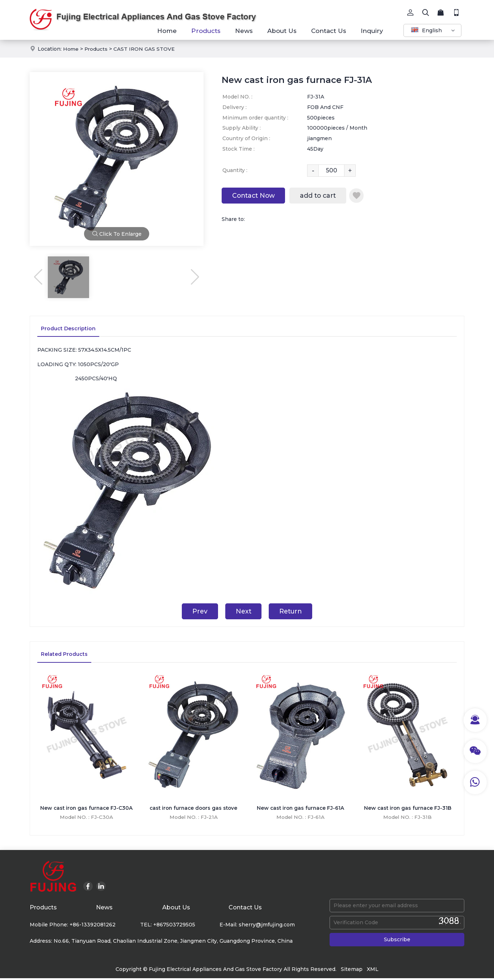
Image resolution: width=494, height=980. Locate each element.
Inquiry (372, 31)
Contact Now (255, 196)
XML (373, 971)
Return (293, 612)
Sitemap (352, 971)
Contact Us (329, 31)
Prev (197, 612)
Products (206, 31)
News (244, 31)
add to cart (323, 196)
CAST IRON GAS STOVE (146, 49)
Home (167, 31)
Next (243, 612)
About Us (282, 31)
